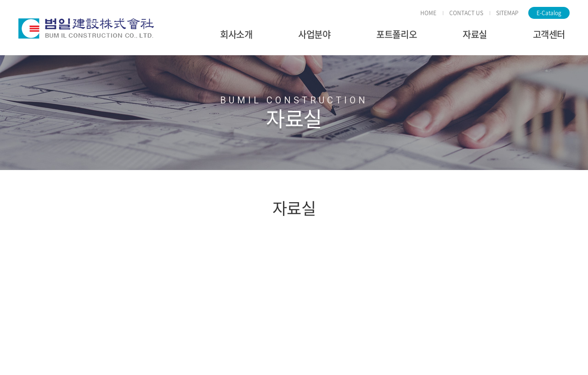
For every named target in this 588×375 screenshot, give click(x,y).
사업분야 (314, 34)
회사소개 (236, 34)
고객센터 (549, 34)
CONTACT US (466, 13)
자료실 (475, 34)
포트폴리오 (396, 34)
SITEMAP (507, 13)
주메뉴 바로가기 (0, 0)
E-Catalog (549, 13)
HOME (428, 13)
